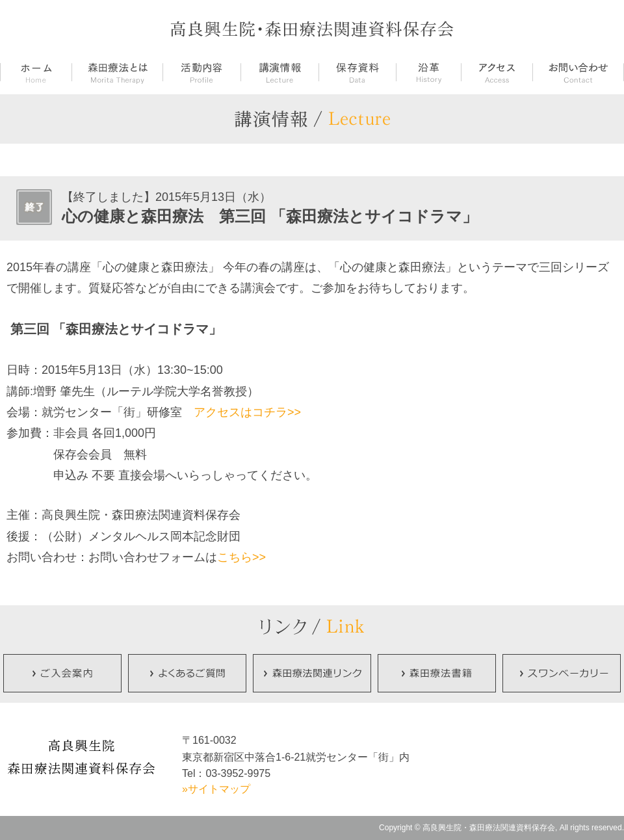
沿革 (428, 73)
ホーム (36, 73)
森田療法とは (117, 73)
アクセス (497, 73)
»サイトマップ (216, 789)
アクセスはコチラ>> (247, 412)
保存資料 (357, 73)
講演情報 (279, 73)
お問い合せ (578, 73)
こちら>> (241, 557)
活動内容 (201, 73)
